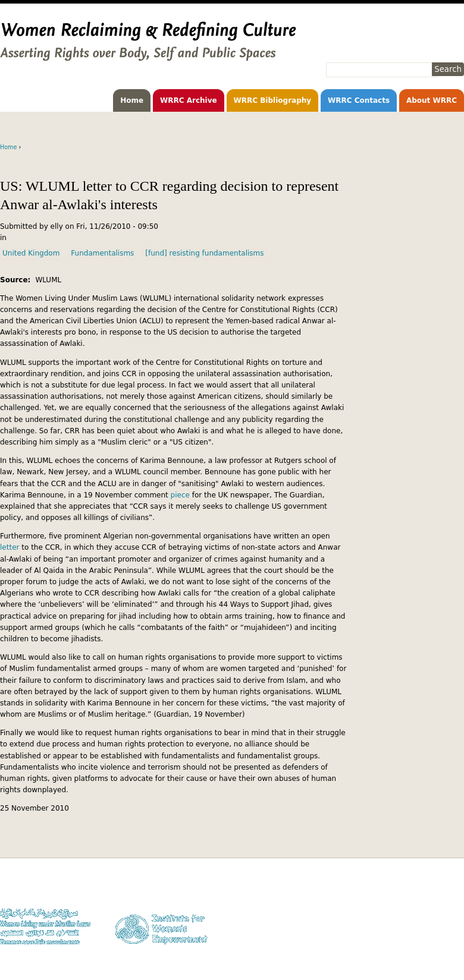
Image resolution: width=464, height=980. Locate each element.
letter (11, 547)
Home (132, 100)
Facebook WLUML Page (427, 945)
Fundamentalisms (102, 253)
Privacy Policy (442, 911)
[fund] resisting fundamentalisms (204, 253)
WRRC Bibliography (273, 100)
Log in (454, 933)
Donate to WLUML (435, 888)
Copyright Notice (437, 899)
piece (181, 495)
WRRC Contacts (359, 100)
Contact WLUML (439, 922)
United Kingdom (31, 253)
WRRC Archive (189, 100)
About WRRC (432, 100)
